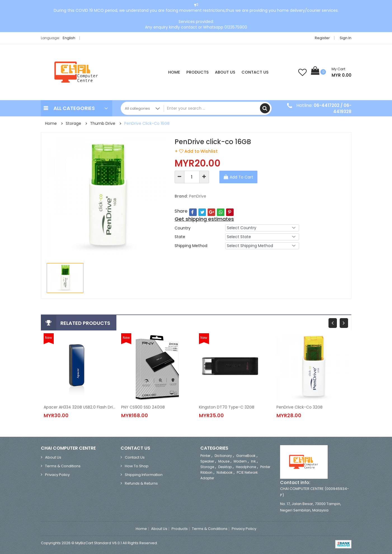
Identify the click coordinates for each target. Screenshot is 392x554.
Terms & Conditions (63, 466)
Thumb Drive (103, 123)
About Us (225, 72)
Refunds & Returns (141, 483)
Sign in (346, 38)
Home (174, 72)
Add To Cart (241, 177)
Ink (253, 461)
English (71, 38)
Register (322, 38)
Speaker (207, 461)
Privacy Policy (57, 475)
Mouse (224, 461)
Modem (240, 461)
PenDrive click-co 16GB (147, 123)
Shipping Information (144, 475)
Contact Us (255, 72)
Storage (73, 123)
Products (198, 72)
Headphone (246, 467)
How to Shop (137, 466)
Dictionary (223, 456)
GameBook (246, 456)
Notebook (225, 472)
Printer (205, 456)
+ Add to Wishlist (196, 151)
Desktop (225, 467)
